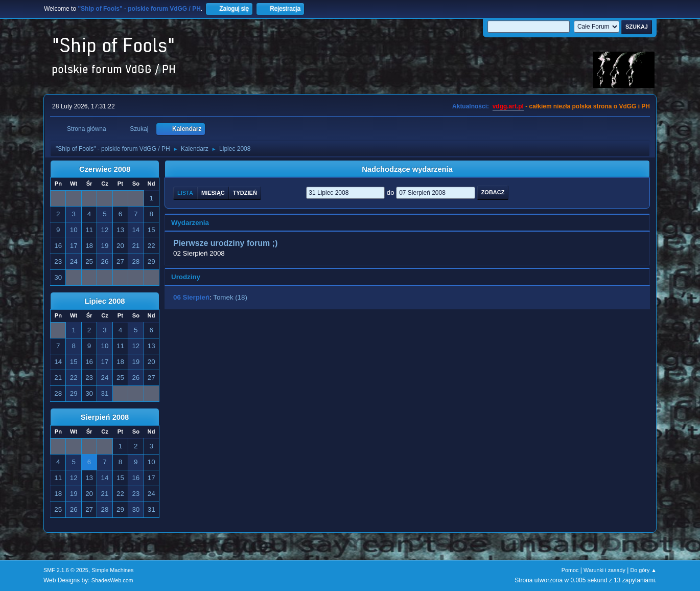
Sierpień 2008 (105, 417)
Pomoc (570, 570)
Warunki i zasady (604, 570)
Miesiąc (213, 193)
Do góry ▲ (644, 570)
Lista (185, 193)
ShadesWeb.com (112, 580)
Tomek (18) (230, 297)
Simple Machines (112, 570)
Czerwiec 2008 (105, 169)
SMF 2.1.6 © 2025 (66, 570)
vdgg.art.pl (508, 106)
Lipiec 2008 (104, 301)
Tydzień (245, 193)
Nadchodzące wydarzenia (407, 169)
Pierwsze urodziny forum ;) (225, 243)
